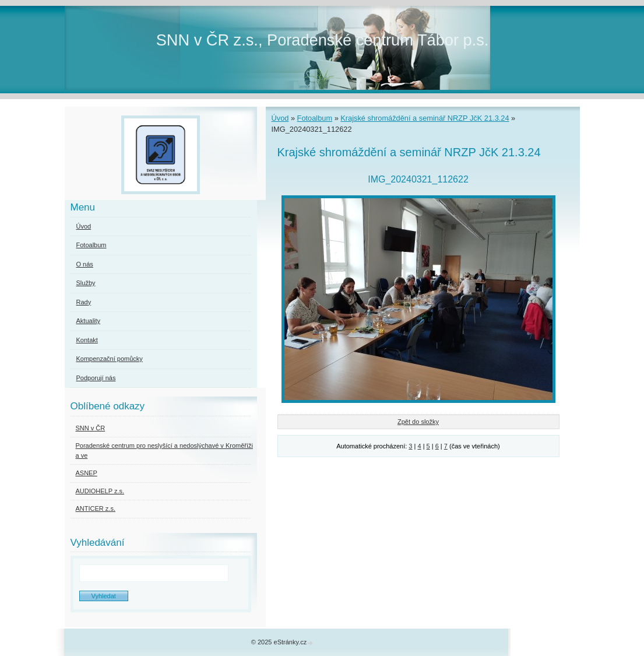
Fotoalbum (315, 118)
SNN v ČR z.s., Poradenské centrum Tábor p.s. (323, 40)
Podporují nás (96, 378)
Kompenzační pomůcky (110, 359)
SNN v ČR (91, 428)
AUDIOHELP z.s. (100, 491)
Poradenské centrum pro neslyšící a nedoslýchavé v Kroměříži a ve (164, 450)
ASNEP (87, 473)
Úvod (280, 118)
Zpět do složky (418, 422)
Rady (84, 302)
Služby (86, 283)
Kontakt (87, 340)
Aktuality (89, 321)
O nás (85, 264)
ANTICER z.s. (96, 508)
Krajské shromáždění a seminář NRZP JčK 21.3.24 (425, 118)
